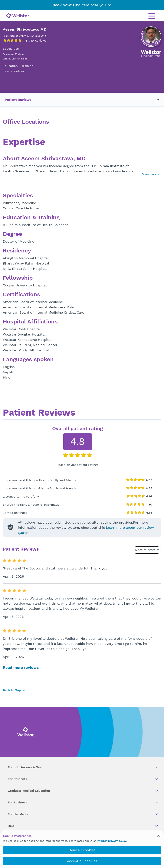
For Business (83, 802)
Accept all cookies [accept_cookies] (82, 861)
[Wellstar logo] (18, 16)
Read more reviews (21, 667)
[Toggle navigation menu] (156, 100)
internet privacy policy (112, 841)
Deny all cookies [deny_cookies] (82, 850)
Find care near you (82, 5)
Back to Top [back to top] (14, 690)
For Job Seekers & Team (83, 767)
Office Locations (26, 122)
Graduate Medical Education (83, 791)
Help (83, 826)
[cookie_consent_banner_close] (159, 836)
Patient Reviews (18, 100)
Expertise (24, 142)
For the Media (83, 814)
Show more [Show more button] (151, 174)
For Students (83, 779)
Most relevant (146, 550)
